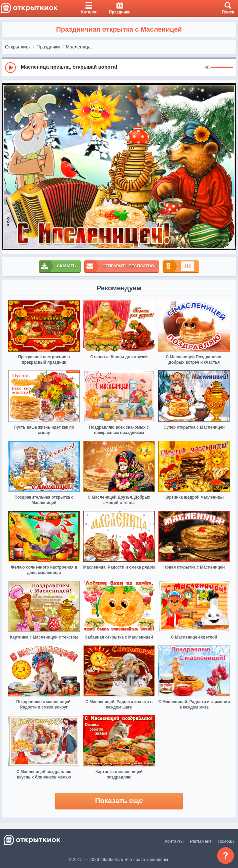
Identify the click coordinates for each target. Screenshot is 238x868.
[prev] (8, 167)
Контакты (174, 841)
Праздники (48, 47)
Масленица (78, 47)
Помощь (226, 841)
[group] (119, 67)
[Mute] (208, 68)
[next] (230, 167)
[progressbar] (222, 68)
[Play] (10, 68)
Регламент (201, 841)
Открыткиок (18, 47)
